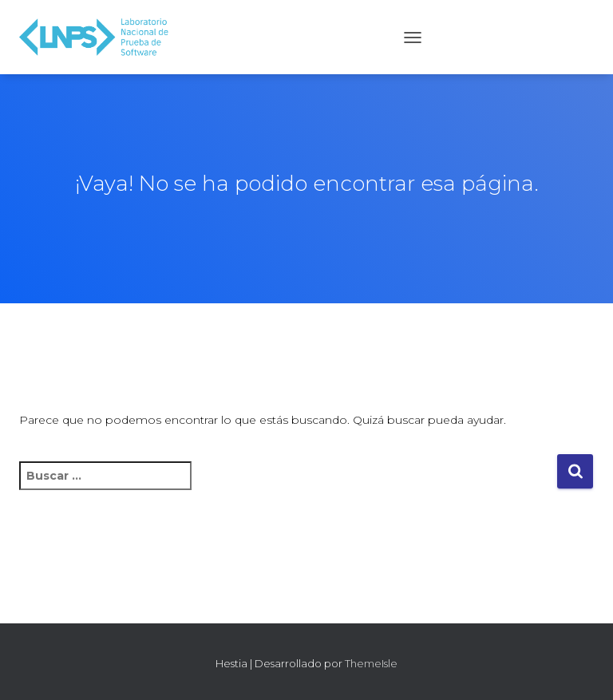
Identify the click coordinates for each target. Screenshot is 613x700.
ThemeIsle (371, 663)
